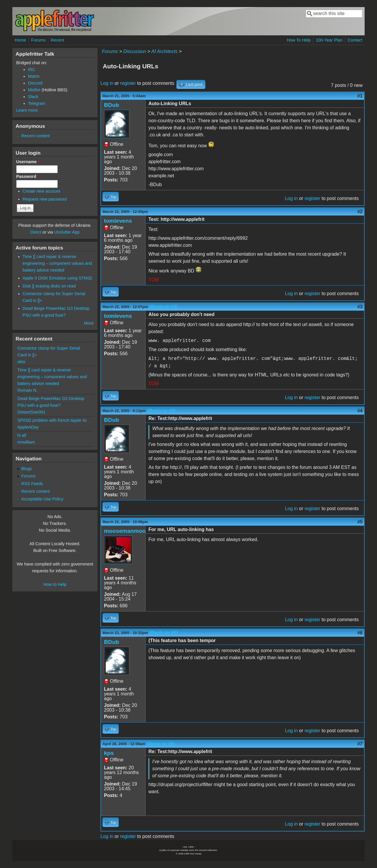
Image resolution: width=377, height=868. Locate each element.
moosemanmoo (125, 531)
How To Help (299, 40)
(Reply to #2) (163, 307)
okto (21, 362)
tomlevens (118, 221)
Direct (36, 232)
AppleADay (28, 427)
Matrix (34, 76)
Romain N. (27, 390)
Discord (35, 83)
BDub (111, 105)
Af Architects (164, 51)
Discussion (134, 51)
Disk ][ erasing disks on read (49, 286)
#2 (360, 212)
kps (109, 753)
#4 (360, 411)
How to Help (55, 584)
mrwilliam (26, 442)
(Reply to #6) (161, 744)
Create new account (42, 191)
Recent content (35, 136)
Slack (33, 97)
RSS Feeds (32, 484)
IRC (32, 70)
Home (20, 40)
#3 (360, 307)
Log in (107, 83)
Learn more (27, 110)
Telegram (37, 103)
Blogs (27, 469)
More (89, 323)
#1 (360, 96)
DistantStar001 (31, 412)
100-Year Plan (329, 40)
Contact (355, 40)
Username (28, 162)
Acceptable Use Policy (42, 499)
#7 (360, 744)
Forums (38, 40)
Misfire (34, 90)
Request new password (45, 199)
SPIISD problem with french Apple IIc (52, 420)
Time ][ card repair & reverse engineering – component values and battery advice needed (57, 263)
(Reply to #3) (161, 411)
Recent (57, 40)
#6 (360, 633)
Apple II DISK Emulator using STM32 (58, 278)
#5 (360, 522)
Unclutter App (67, 232)
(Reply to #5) (163, 633)
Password (28, 176)
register (128, 83)
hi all (22, 435)
